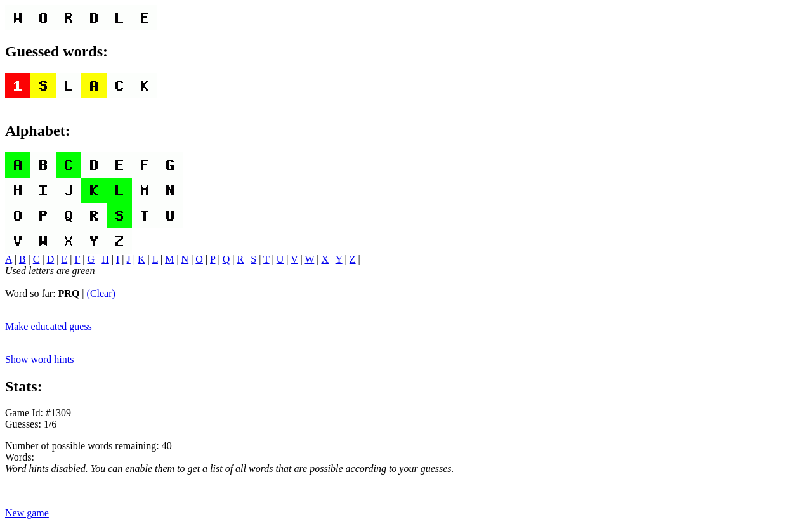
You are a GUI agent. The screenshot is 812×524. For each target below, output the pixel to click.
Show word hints (39, 359)
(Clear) (101, 293)
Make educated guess (49, 326)
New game (27, 513)
